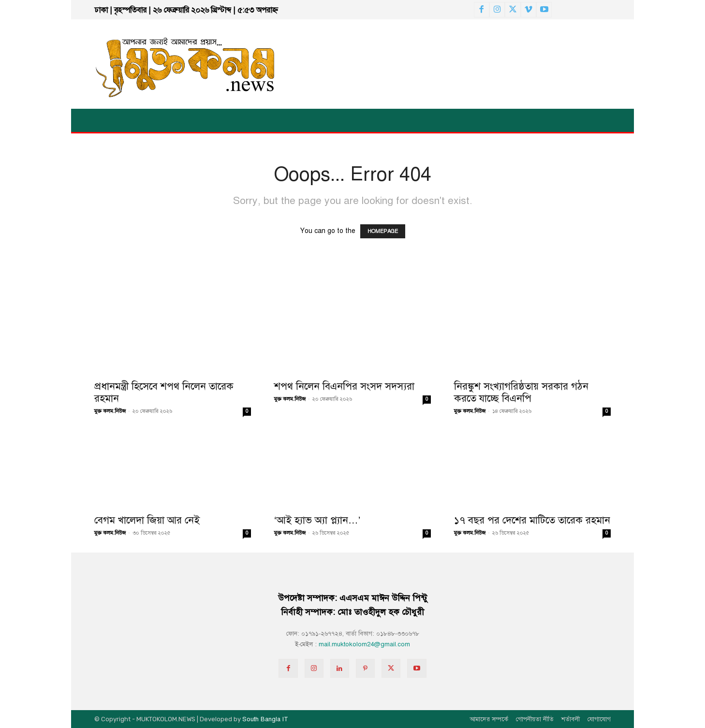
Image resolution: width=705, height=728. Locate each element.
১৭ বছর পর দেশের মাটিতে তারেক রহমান (532, 520)
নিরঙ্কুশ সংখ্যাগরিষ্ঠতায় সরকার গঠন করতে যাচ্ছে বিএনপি (521, 392)
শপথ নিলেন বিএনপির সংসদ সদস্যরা (344, 386)
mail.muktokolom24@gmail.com (364, 644)
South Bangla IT (265, 719)
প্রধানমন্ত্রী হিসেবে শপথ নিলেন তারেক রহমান (164, 392)
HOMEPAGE (383, 231)
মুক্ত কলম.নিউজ (110, 411)
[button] (662, 120)
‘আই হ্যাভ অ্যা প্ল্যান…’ (317, 520)
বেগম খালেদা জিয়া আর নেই (147, 520)
